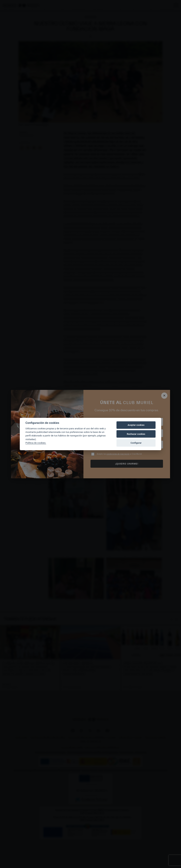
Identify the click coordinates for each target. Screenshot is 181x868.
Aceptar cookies (136, 425)
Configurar (136, 443)
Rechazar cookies (136, 434)
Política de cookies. (36, 443)
